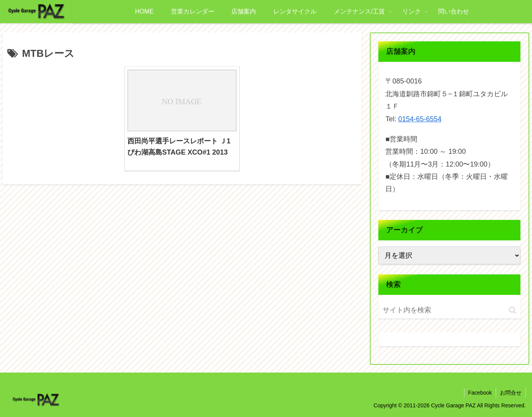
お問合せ (511, 393)
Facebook (480, 393)
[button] (513, 310)
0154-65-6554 (420, 119)
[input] (427, 310)
